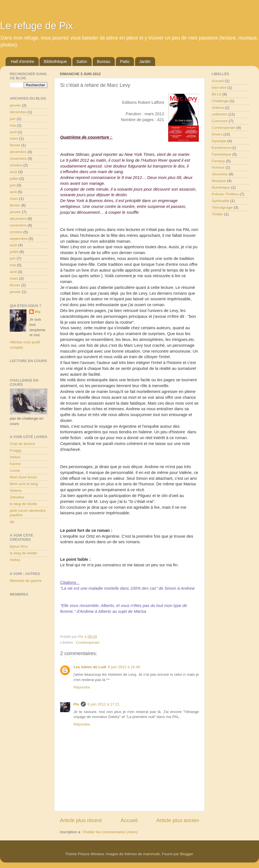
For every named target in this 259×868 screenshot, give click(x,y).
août (13, 172)
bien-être (219, 88)
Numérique (221, 187)
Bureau (104, 61)
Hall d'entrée (23, 61)
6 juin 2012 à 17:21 (103, 704)
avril (13, 132)
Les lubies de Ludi (90, 667)
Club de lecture (22, 444)
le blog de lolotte (23, 504)
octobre (16, 165)
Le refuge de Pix (36, 26)
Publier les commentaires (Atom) (111, 832)
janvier (15, 105)
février (15, 145)
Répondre (82, 687)
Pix (76, 704)
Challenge (220, 101)
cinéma (218, 108)
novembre (18, 158)
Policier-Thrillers (225, 194)
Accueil (129, 820)
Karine (15, 464)
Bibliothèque (55, 61)
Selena (16, 490)
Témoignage (222, 207)
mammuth (152, 854)
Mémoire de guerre (26, 581)
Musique (219, 181)
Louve (15, 470)
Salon (82, 61)
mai (13, 125)
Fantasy (218, 161)
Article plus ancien (178, 820)
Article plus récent (81, 820)
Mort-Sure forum (23, 477)
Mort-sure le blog (24, 484)
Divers (217, 134)
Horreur (218, 167)
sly (12, 522)
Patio (125, 61)
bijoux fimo (19, 546)
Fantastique (222, 154)
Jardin (145, 61)
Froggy (16, 450)
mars (14, 138)
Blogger (187, 854)
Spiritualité (220, 201)
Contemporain (88, 642)
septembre (19, 239)
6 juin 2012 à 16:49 (124, 667)
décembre (18, 112)
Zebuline (17, 497)
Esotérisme (221, 148)
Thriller (217, 214)
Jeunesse (220, 174)
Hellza (15, 457)
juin (13, 119)
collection (219, 114)
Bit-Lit (217, 94)
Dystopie (219, 141)
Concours (220, 121)
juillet (14, 179)
